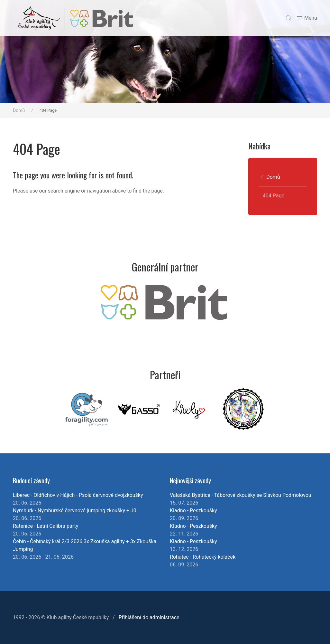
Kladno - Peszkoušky (193, 511)
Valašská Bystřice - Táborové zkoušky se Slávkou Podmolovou (241, 495)
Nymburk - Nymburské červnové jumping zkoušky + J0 (75, 511)
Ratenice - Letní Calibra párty (46, 526)
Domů (19, 110)
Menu (307, 18)
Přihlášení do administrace (149, 617)
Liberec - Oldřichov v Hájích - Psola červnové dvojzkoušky (78, 495)
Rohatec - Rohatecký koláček (203, 557)
